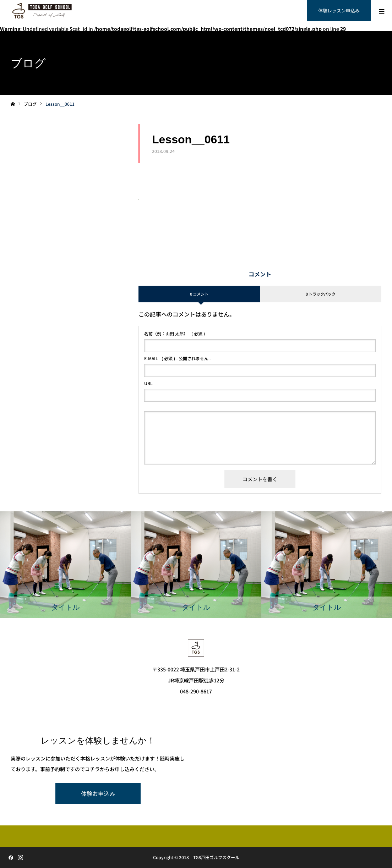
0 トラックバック (321, 294)
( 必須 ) (175, 334)
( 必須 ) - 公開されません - (178, 358)
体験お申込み (98, 793)
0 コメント (199, 294)
